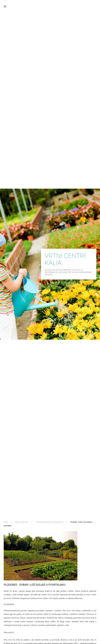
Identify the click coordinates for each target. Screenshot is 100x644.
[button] (5, 7)
